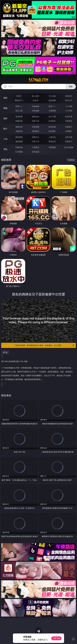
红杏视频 (19, 152)
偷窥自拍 (19, 127)
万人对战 (52, 96)
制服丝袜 (19, 121)
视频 (5, 108)
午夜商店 (36, 147)
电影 (5, 118)
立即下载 (56, 638)
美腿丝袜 (19, 131)
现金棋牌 (52, 100)
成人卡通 (52, 117)
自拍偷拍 (36, 106)
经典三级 (36, 121)
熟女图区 (52, 131)
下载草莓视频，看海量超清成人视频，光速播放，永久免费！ (44, 345)
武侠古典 (69, 137)
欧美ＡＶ (52, 106)
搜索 (71, 86)
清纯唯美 (36, 131)
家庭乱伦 (36, 137)
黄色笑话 (52, 141)
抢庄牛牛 (69, 100)
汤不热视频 (69, 147)
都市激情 (19, 137)
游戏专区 (69, 96)
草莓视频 (52, 147)
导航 (5, 149)
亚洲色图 (36, 127)
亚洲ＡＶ (19, 106)
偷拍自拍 (36, 117)
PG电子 (19, 96)
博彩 (5, 98)
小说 (5, 139)
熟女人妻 (19, 111)
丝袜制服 (36, 111)
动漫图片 (69, 127)
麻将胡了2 (19, 100)
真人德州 (36, 96)
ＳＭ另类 (69, 111)
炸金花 (36, 100)
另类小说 (36, 141)
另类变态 (69, 121)
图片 (5, 129)
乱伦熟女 (52, 121)
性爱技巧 (69, 141)
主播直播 (52, 111)
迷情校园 (19, 141)
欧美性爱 (69, 117)
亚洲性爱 (19, 117)
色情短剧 (36, 152)
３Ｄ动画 (69, 106)
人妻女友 (52, 137)
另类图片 (69, 131)
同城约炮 (19, 147)
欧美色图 (52, 127)
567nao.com (38, 80)
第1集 (5, 352)
